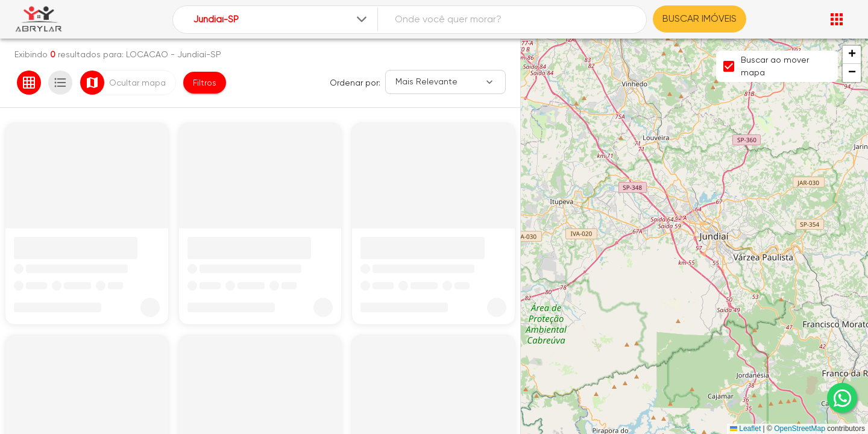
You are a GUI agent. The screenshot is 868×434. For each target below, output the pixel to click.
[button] (852, 55)
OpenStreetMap (800, 429)
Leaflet (745, 429)
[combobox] (281, 20)
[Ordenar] (445, 82)
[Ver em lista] (60, 83)
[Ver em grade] (29, 83)
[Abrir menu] (837, 19)
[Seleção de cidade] (281, 20)
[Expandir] (362, 19)
